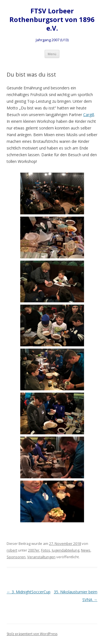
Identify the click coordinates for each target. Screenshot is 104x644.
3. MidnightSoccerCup (29, 592)
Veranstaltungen (41, 557)
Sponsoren (16, 557)
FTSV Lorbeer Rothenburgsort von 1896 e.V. (52, 20)
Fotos (46, 550)
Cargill (89, 115)
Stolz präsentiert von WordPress (32, 634)
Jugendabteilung (66, 550)
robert (12, 550)
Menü (52, 54)
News (86, 550)
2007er (34, 550)
